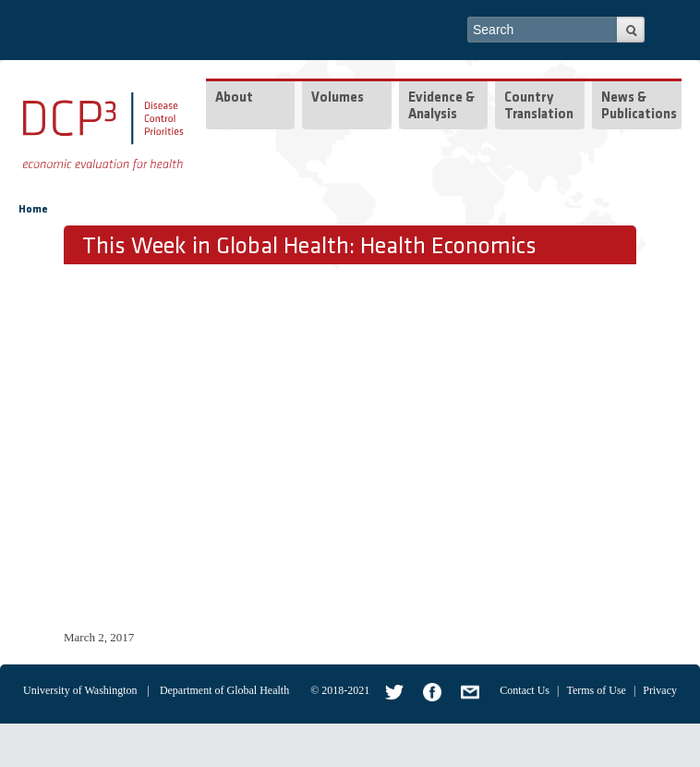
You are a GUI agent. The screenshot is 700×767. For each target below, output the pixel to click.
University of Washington (80, 690)
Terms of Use (596, 690)
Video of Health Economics (359, 444)
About (234, 98)
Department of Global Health (224, 690)
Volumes (338, 98)
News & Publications (639, 107)
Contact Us (525, 690)
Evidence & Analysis (441, 107)
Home (33, 210)
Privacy (660, 690)
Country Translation (539, 107)
